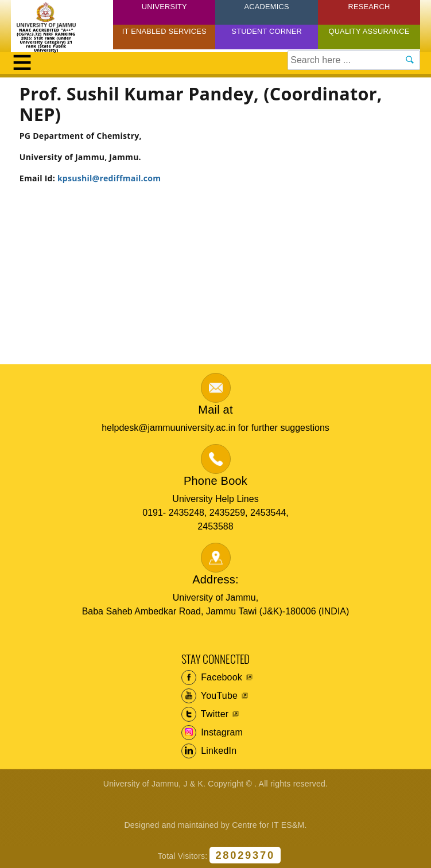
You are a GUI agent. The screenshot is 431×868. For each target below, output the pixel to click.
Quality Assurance (369, 31)
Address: (215, 579)
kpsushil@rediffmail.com (109, 178)
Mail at (215, 410)
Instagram (212, 733)
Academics (267, 7)
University (164, 7)
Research (369, 7)
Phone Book (215, 481)
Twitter (205, 714)
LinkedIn (209, 751)
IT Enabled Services (164, 31)
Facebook (212, 678)
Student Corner (267, 31)
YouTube (210, 696)
